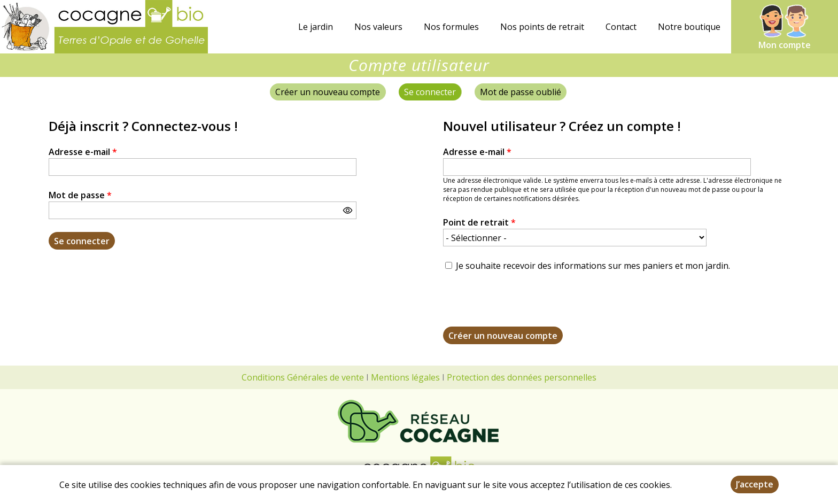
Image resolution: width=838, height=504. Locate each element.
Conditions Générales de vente (303, 377)
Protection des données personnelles (522, 377)
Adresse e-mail (83, 152)
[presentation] (524, 306)
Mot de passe (80, 195)
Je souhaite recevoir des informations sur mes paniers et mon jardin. (593, 266)
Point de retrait (479, 222)
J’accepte (755, 484)
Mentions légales (405, 377)
